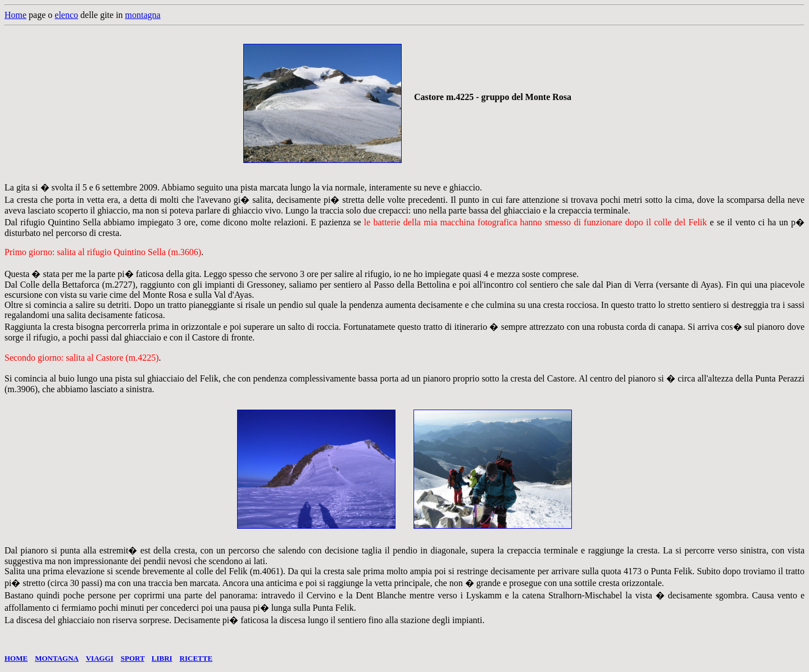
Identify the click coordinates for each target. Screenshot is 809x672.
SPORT (133, 658)
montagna (143, 15)
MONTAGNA (57, 658)
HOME (16, 658)
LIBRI (162, 658)
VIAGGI (100, 658)
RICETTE (196, 658)
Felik (209, 378)
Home (15, 15)
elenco (66, 15)
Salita (15, 571)
